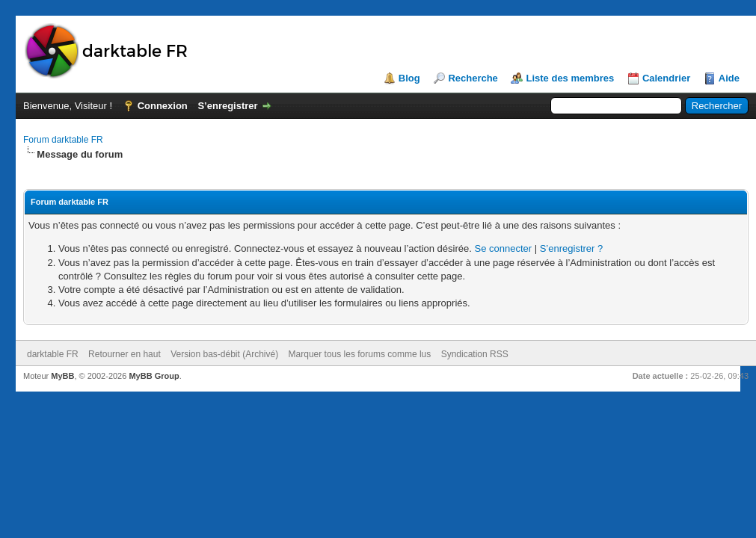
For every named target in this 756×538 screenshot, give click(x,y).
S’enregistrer (227, 106)
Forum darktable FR (63, 140)
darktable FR (53, 354)
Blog (409, 78)
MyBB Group (154, 376)
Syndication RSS (475, 354)
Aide (729, 78)
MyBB (62, 376)
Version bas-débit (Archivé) (224, 354)
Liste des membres (570, 78)
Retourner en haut (125, 354)
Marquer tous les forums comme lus (360, 354)
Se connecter (503, 248)
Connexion (163, 106)
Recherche (473, 78)
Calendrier (666, 78)
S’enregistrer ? (572, 248)
